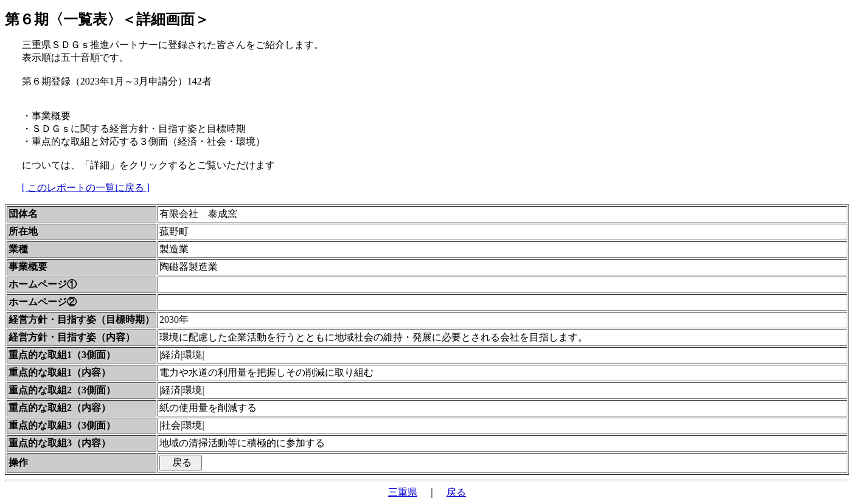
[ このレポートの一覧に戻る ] (86, 188)
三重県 (403, 492)
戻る (456, 492)
